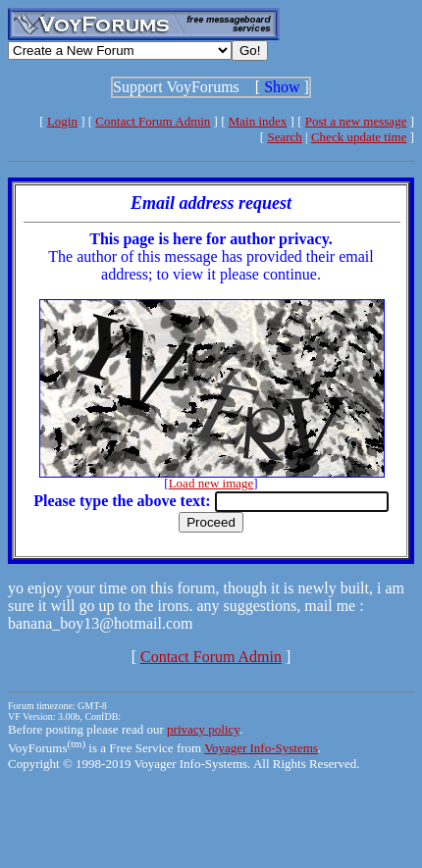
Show (282, 87)
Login (62, 121)
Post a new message (356, 121)
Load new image (211, 483)
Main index (258, 121)
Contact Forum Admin (153, 121)
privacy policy (203, 729)
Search (284, 137)
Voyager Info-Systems (261, 748)
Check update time (359, 137)
